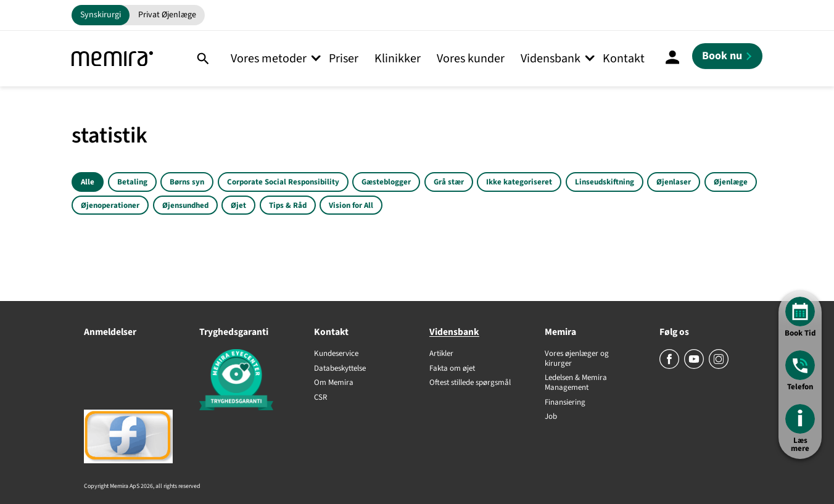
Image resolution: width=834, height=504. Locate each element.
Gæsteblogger (386, 182)
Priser (344, 59)
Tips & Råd (288, 205)
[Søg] (203, 59)
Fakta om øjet (452, 369)
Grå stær (449, 182)
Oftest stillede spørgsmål (470, 383)
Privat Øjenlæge (167, 15)
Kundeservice (336, 354)
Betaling (132, 182)
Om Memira (334, 383)
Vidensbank (551, 59)
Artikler (441, 354)
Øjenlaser (674, 182)
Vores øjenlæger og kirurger (577, 359)
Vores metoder (269, 59)
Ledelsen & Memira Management (576, 383)
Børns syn (187, 182)
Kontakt (624, 59)
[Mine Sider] (672, 59)
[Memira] (112, 59)
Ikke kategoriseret (519, 182)
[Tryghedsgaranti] (245, 382)
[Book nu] (727, 56)
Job (551, 417)
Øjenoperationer (110, 205)
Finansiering (565, 403)
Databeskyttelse (340, 369)
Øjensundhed (185, 205)
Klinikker (398, 59)
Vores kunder (471, 59)
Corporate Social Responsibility (283, 182)
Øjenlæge (731, 182)
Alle (88, 182)
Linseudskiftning (605, 182)
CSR (320, 398)
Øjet (238, 205)
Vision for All (351, 205)
